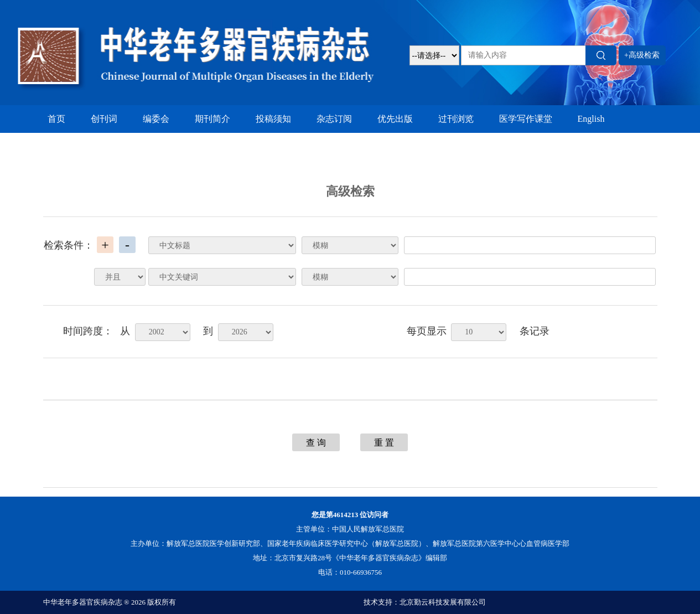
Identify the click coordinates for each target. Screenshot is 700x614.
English (591, 119)
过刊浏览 (456, 119)
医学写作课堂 (526, 119)
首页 (56, 119)
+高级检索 (642, 55)
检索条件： (69, 245)
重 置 (384, 443)
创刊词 (104, 119)
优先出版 (395, 119)
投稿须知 (273, 119)
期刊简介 (212, 119)
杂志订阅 (334, 119)
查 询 (316, 443)
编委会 (156, 119)
